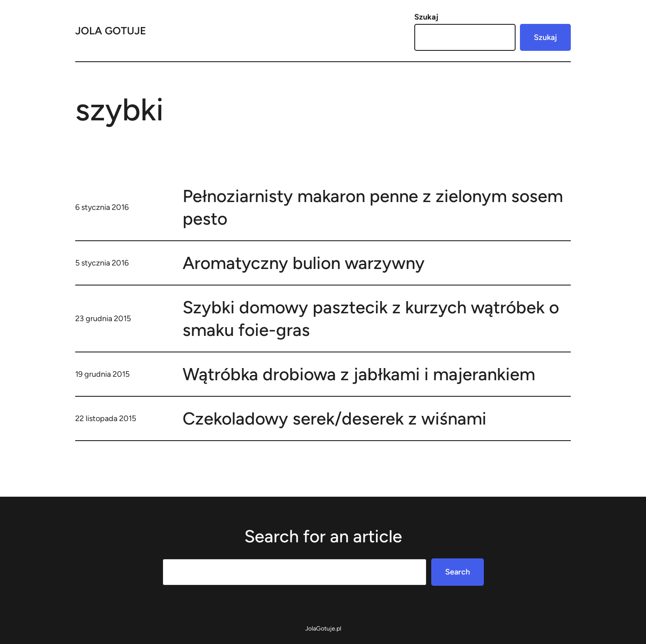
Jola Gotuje (111, 31)
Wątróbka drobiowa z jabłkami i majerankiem (359, 374)
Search (458, 572)
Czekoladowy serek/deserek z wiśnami (335, 418)
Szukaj (426, 17)
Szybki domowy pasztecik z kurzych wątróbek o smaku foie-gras (371, 319)
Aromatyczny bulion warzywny (304, 263)
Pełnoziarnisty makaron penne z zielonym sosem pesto (373, 207)
